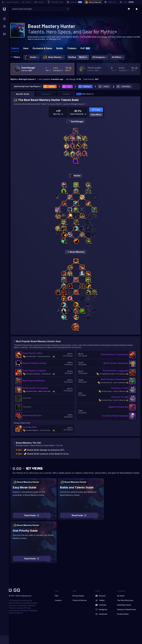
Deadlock (74, 2)
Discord (102, 596)
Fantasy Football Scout (126, 609)
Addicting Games (124, 605)
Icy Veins (121, 596)
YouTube (103, 605)
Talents (15, 48)
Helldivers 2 (110, 2)
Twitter (102, 600)
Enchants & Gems (42, 48)
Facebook (103, 614)
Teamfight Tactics (55, 2)
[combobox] (38, 9)
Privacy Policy (78, 596)
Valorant (26, 2)
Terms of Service (80, 600)
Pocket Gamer (123, 614)
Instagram (103, 609)
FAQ (57, 596)
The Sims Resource (125, 600)
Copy (96, 110)
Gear (26, 48)
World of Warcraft (93, 2)
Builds (60, 48)
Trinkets (72, 48)
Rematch (39, 2)
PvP (85, 48)
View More (96, 115)
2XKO (127, 2)
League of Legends (10, 2)
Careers (58, 600)
